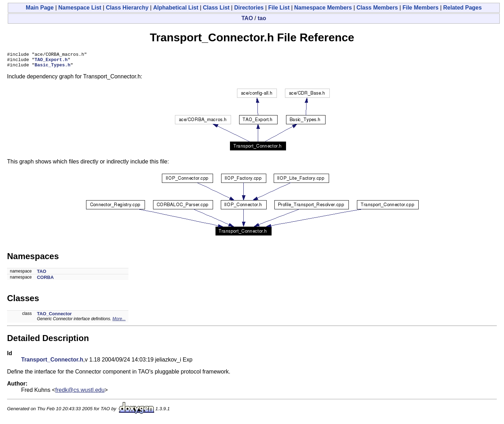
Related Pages (463, 8)
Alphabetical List (176, 8)
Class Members (377, 8)
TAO (247, 18)
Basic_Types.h (52, 68)
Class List (216, 8)
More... (119, 322)
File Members (420, 8)
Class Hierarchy (127, 8)
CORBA (45, 280)
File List (279, 8)
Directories (249, 8)
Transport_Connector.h (52, 363)
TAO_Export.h (51, 61)
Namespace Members (323, 8)
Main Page (40, 8)
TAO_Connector (54, 317)
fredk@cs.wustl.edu (80, 393)
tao (262, 18)
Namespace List (80, 8)
